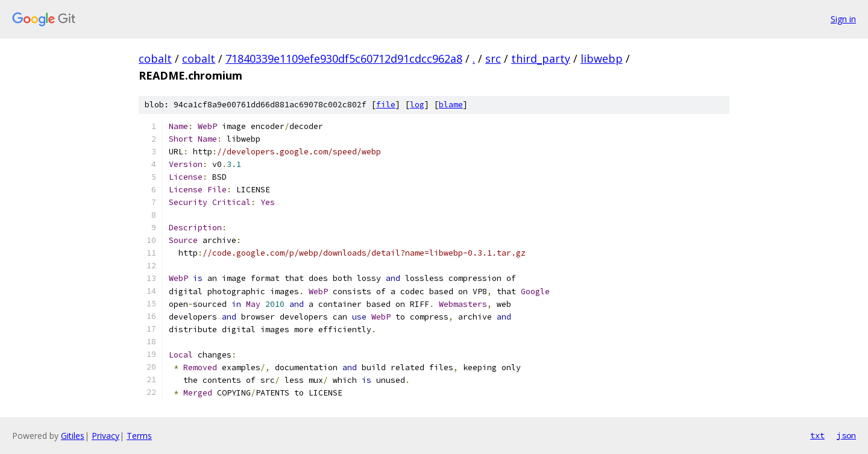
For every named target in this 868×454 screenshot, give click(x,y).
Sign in (843, 19)
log (417, 105)
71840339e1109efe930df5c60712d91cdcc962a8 (344, 58)
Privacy (105, 436)
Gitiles (73, 436)
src (493, 58)
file (386, 105)
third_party (541, 58)
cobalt (155, 58)
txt (817, 435)
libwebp (602, 58)
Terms (139, 436)
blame (451, 105)
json (846, 435)
